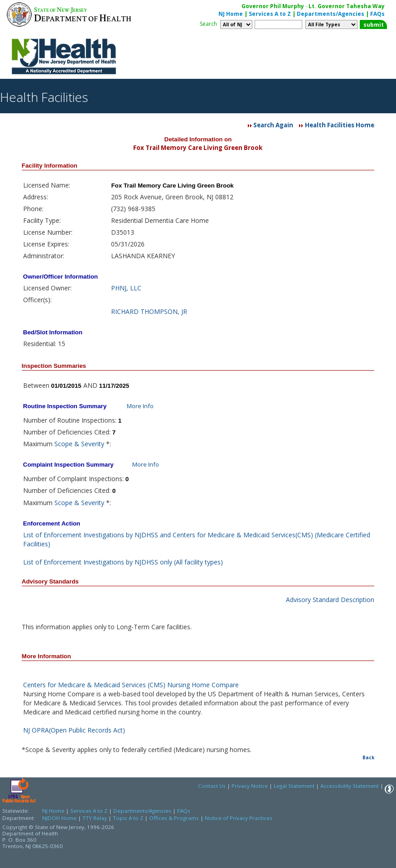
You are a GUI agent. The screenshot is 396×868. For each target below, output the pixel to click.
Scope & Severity (79, 444)
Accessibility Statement (350, 786)
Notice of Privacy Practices (239, 818)
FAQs (377, 14)
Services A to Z (270, 14)
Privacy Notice (250, 786)
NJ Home (231, 14)
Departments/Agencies (331, 14)
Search (208, 24)
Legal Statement (294, 786)
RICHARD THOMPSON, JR (149, 311)
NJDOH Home (59, 818)
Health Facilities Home (340, 125)
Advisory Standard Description (330, 600)
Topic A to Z (128, 818)
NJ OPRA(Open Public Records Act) (74, 730)
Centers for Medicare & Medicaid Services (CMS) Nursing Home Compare (131, 685)
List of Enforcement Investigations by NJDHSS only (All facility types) (123, 562)
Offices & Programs (174, 818)
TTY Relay (95, 818)
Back (368, 757)
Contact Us (212, 786)
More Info (140, 406)
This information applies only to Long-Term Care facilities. (107, 627)
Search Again (273, 125)
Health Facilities (44, 97)
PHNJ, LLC (126, 288)
